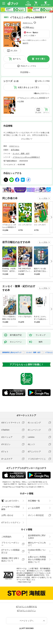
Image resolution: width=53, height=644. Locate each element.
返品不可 (25, 43)
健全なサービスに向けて (37, 544)
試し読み (14, 51)
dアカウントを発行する (27, 607)
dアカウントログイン (11, 522)
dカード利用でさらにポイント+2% (34, 40)
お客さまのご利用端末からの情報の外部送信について (37, 559)
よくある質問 (34, 508)
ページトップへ (27, 621)
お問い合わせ (7, 515)
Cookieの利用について (37, 551)
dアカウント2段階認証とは (10, 551)
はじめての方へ (10, 501)
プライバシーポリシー (10, 544)
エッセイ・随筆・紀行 (21, 154)
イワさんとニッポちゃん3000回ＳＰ (33, 98)
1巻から (37, 93)
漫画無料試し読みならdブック (12, 352)
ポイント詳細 (29, 36)
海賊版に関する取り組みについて (10, 559)
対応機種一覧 (34, 501)
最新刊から (45, 93)
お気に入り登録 (44, 81)
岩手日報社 (15, 150)
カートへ (17, 59)
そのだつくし (28, 23)
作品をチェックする (28, 66)
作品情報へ (25, 72)
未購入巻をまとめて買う (29, 87)
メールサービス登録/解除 (11, 508)
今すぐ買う (40, 59)
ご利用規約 (6, 537)
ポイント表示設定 (36, 515)
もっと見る (43, 198)
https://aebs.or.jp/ (25, 582)
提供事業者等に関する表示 (37, 537)
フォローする (35, 23)
